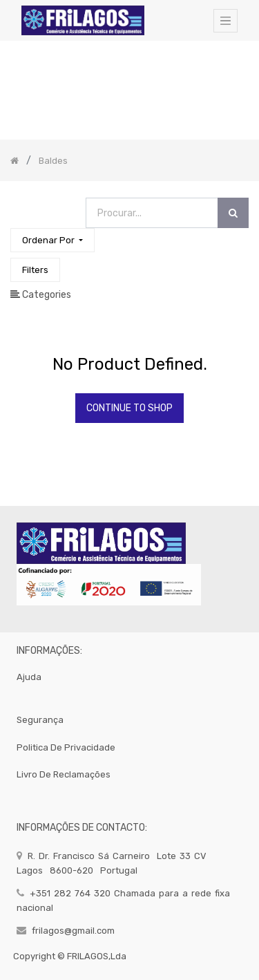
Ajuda (29, 677)
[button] (52, 240)
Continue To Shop (129, 408)
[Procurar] (233, 213)
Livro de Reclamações (64, 774)
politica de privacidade (66, 747)
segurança (40, 720)
